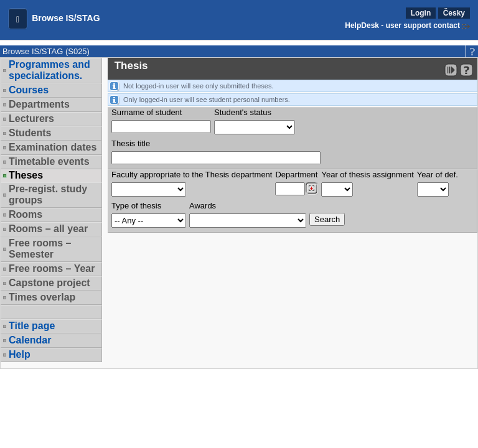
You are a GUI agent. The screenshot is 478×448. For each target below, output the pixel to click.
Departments (39, 104)
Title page (32, 326)
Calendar (30, 340)
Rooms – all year (48, 229)
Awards (203, 206)
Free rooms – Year (52, 268)
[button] (18, 19)
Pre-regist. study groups (48, 194)
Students (30, 133)
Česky (454, 13)
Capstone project (49, 283)
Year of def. (438, 175)
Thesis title (131, 143)
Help (20, 354)
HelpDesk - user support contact (402, 26)
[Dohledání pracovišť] (312, 189)
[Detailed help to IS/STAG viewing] (466, 70)
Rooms (26, 214)
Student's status (243, 112)
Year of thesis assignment (367, 175)
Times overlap (42, 297)
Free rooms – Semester (40, 249)
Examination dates (53, 147)
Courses (29, 90)
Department (296, 175)
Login (421, 13)
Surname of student (147, 112)
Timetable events (49, 161)
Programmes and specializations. (49, 70)
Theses (26, 175)
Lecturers (31, 119)
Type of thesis (136, 206)
